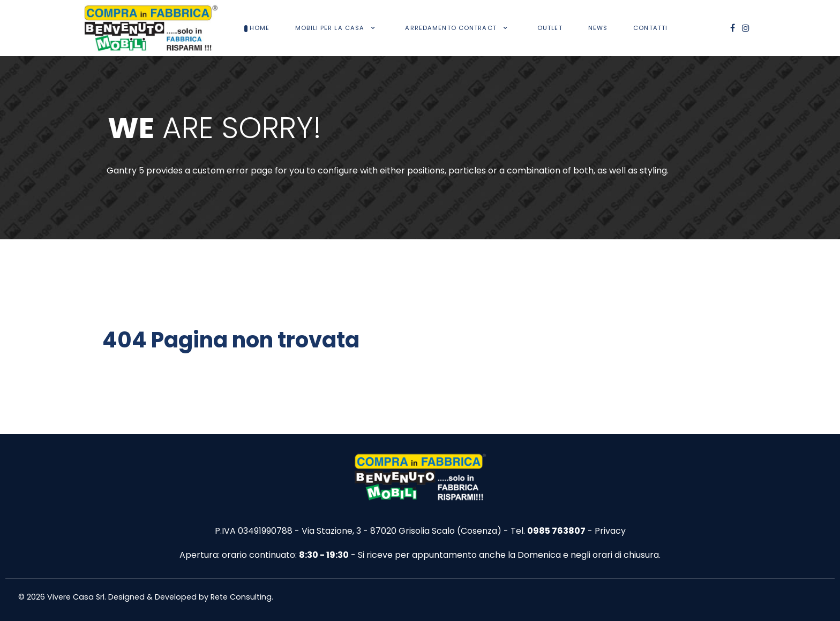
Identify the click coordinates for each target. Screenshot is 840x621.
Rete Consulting (241, 597)
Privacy (610, 531)
